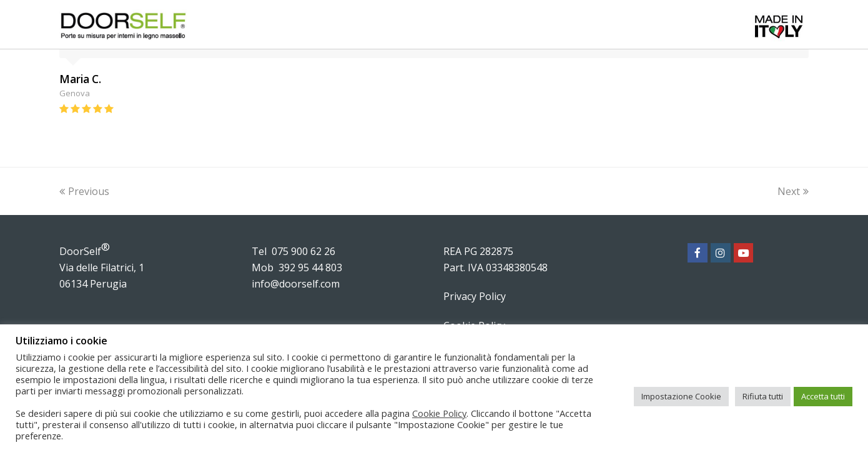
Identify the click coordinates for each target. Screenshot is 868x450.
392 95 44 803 (310, 267)
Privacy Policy (475, 296)
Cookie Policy (439, 413)
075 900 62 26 (303, 251)
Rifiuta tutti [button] (763, 396)
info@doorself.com (296, 284)
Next (793, 191)
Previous (84, 191)
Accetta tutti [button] (823, 396)
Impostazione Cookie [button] (681, 396)
